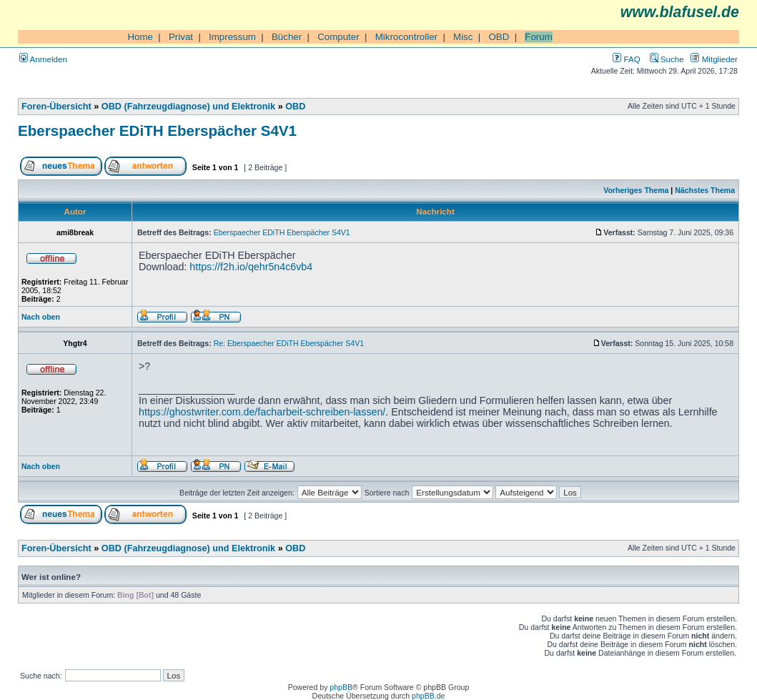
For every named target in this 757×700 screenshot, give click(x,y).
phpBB (341, 687)
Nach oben (41, 317)
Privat (181, 37)
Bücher (287, 37)
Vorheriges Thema (636, 190)
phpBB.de (428, 696)
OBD (499, 37)
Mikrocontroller (406, 37)
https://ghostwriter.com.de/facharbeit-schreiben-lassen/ (262, 412)
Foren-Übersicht (56, 107)
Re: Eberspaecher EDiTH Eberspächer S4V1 (289, 343)
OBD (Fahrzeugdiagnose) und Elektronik (188, 107)
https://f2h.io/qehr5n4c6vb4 (251, 267)
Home (140, 37)
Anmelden (43, 59)
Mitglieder (714, 59)
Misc (463, 37)
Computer (338, 37)
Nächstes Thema (705, 190)
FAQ (626, 59)
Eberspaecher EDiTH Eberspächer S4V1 (157, 130)
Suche (667, 59)
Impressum (232, 37)
